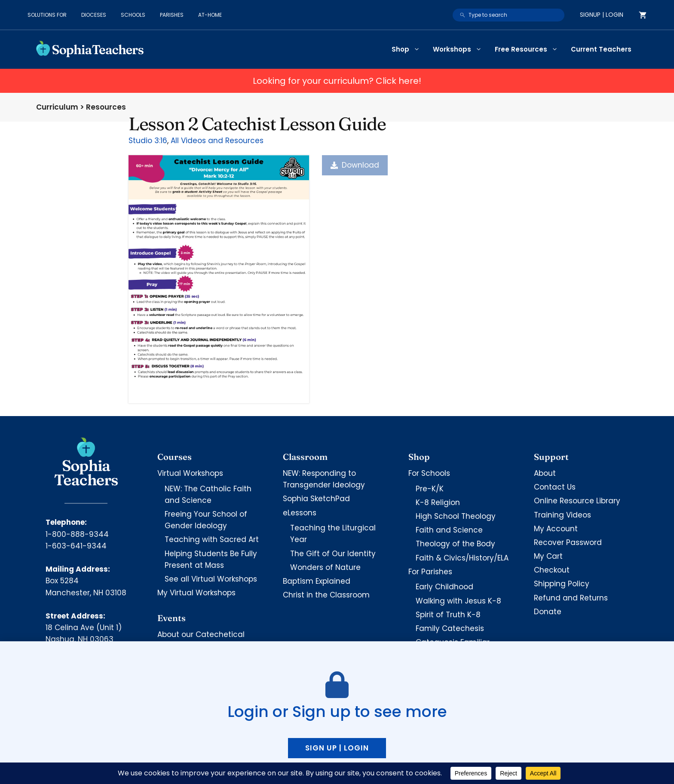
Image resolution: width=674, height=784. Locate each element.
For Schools (429, 473)
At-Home (210, 15)
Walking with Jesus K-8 (458, 601)
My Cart (548, 556)
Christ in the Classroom (326, 595)
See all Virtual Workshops (211, 579)
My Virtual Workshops (196, 593)
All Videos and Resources (217, 141)
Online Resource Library (577, 501)
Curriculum (57, 107)
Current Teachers (601, 49)
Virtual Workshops (190, 473)
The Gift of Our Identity (333, 554)
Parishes (172, 15)
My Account (556, 529)
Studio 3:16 (148, 141)
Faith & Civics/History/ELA (462, 558)
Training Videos (562, 515)
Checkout (552, 570)
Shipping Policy (562, 584)
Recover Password (568, 542)
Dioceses (94, 15)
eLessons (300, 513)
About (545, 473)
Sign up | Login (337, 748)
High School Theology (456, 516)
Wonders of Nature (325, 567)
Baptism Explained (317, 581)
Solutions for (47, 15)
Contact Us (555, 487)
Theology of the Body (455, 544)
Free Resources (530, 49)
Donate (548, 612)
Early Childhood (444, 587)
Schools (133, 15)
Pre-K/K (430, 489)
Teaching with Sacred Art (212, 539)
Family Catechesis (450, 628)
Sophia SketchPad (316, 499)
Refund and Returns (571, 598)
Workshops (461, 49)
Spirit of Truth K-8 (448, 615)
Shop (409, 49)
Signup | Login (602, 15)
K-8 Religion (438, 502)
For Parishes (430, 572)
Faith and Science (449, 530)
